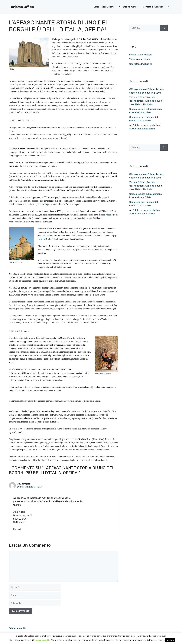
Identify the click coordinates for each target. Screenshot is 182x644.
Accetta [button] (170, 640)
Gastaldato (92, 197)
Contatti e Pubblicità (153, 7)
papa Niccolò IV (108, 215)
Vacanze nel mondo (128, 7)
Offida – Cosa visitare (104, 7)
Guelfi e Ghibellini (49, 236)
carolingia (45, 204)
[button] (169, 7)
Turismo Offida (21, 7)
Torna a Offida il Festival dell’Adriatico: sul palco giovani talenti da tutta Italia (146, 101)
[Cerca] (164, 28)
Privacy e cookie (18, 628)
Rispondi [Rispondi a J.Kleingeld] (17, 529)
